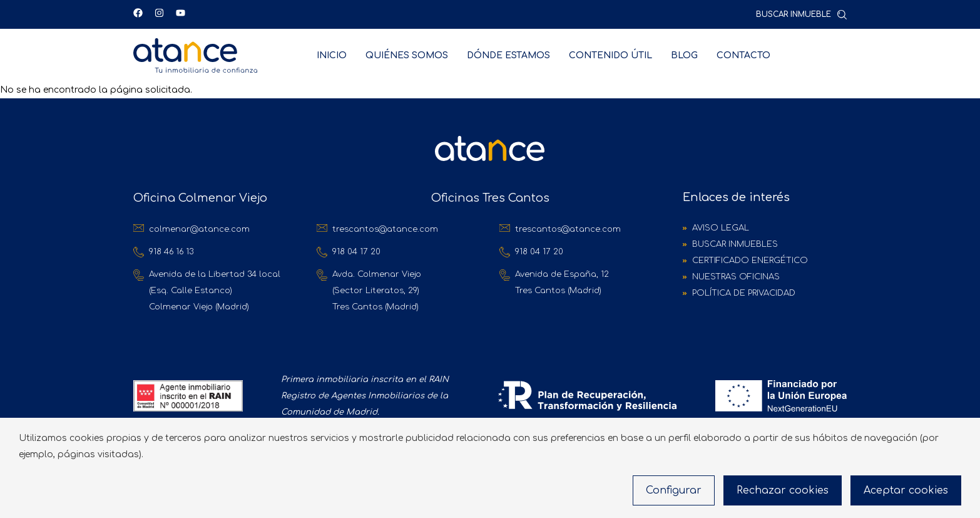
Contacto (743, 55)
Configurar (674, 490)
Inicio (332, 55)
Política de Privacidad (744, 293)
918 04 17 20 (356, 252)
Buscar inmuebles (735, 244)
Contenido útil (610, 55)
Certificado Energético (750, 261)
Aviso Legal (721, 228)
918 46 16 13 (171, 252)
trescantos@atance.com (385, 229)
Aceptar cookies (906, 490)
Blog (684, 55)
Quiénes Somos (407, 55)
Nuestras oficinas (736, 277)
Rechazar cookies (783, 490)
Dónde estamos (508, 55)
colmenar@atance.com (199, 229)
